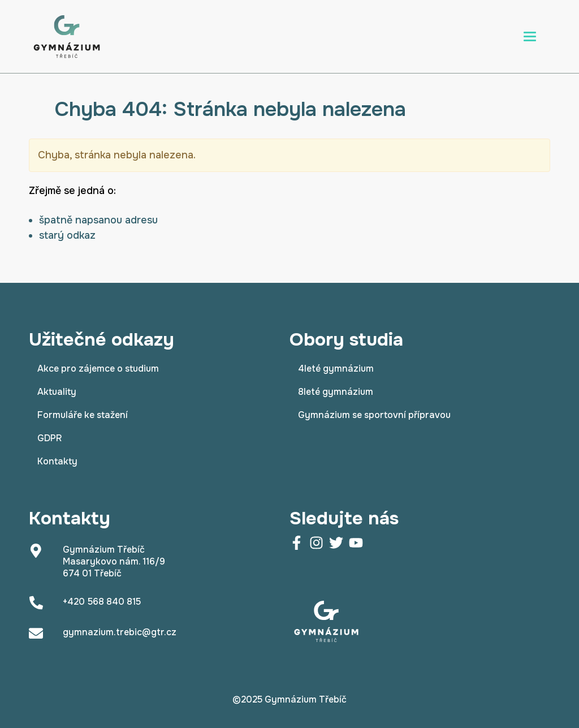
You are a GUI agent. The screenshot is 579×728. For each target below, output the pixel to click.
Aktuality (57, 392)
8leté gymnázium (336, 392)
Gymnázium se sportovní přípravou (374, 415)
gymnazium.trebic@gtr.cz (120, 632)
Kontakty (57, 461)
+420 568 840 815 (102, 602)
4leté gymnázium (336, 369)
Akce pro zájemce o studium (98, 369)
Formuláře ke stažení (83, 415)
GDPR (49, 438)
